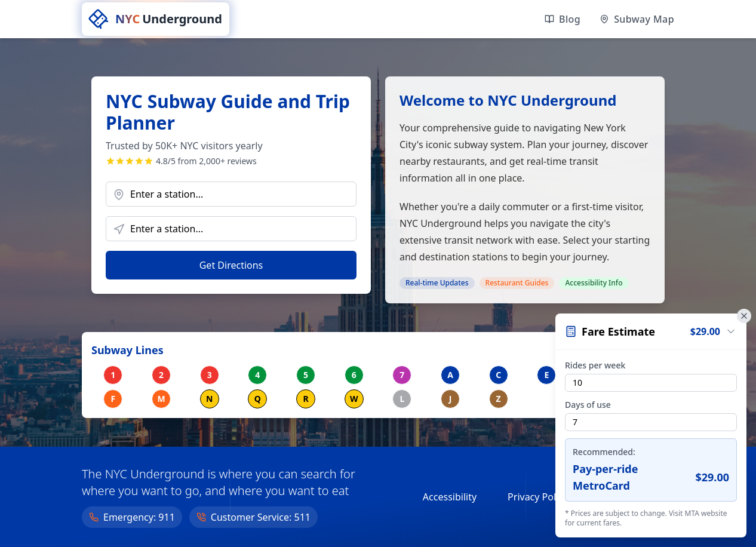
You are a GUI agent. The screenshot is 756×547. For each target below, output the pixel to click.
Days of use (588, 405)
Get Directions (231, 265)
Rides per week (595, 365)
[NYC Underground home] (156, 19)
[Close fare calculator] (744, 316)
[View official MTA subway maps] (637, 19)
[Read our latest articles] (563, 19)
